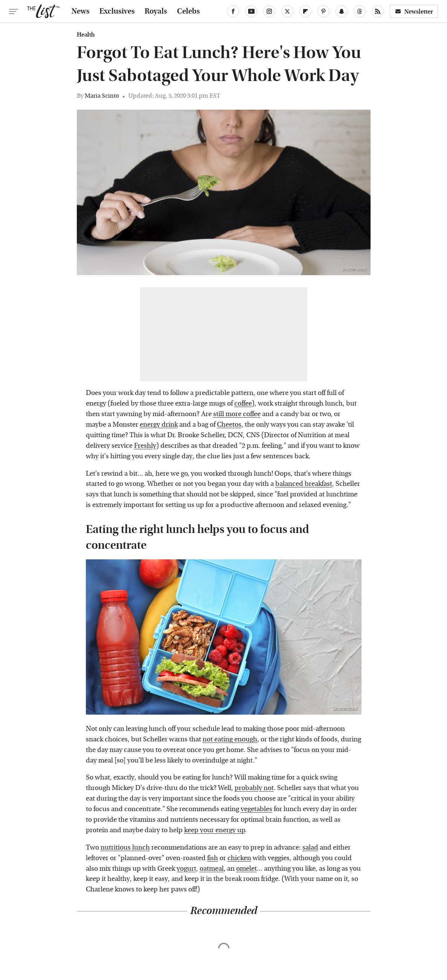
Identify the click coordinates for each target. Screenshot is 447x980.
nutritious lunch (125, 848)
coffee (243, 403)
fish (213, 858)
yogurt (186, 869)
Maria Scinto (102, 96)
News (81, 11)
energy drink (159, 425)
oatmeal (212, 869)
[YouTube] (251, 11)
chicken (239, 858)
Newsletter (414, 11)
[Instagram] (269, 11)
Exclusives (117, 11)
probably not (254, 788)
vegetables (256, 809)
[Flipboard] (305, 11)
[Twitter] (287, 11)
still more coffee (237, 414)
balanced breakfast (304, 484)
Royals (156, 11)
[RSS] (378, 11)
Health (86, 35)
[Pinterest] (323, 11)
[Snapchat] (342, 11)
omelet (246, 869)
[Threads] (360, 11)
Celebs (188, 11)
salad (310, 848)
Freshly (145, 446)
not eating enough (230, 739)
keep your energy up (215, 830)
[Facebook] (233, 11)
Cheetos (229, 425)
